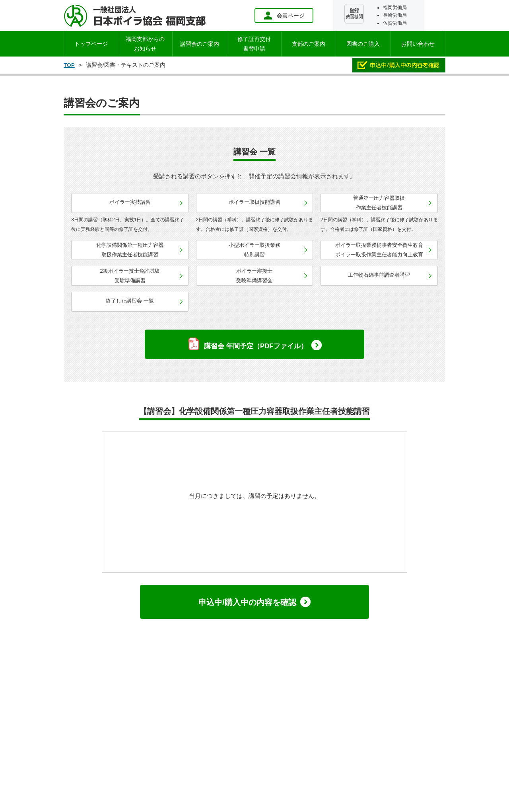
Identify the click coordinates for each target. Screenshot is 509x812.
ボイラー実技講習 (130, 202)
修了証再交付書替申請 (254, 44)
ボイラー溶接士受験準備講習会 (254, 276)
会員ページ (284, 16)
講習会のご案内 (200, 44)
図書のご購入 (363, 44)
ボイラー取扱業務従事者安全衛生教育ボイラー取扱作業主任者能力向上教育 (379, 250)
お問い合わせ (418, 44)
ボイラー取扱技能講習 (254, 202)
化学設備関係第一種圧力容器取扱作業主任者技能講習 (130, 250)
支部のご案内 (309, 44)
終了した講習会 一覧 (130, 301)
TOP (69, 65)
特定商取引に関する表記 (321, 698)
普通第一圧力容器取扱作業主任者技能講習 (379, 203)
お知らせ (145, 44)
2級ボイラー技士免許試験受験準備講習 (130, 276)
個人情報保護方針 (171, 698)
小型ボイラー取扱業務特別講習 (254, 250)
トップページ (91, 44)
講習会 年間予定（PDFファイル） (255, 346)
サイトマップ (220, 698)
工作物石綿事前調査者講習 (379, 275)
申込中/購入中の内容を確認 (247, 602)
